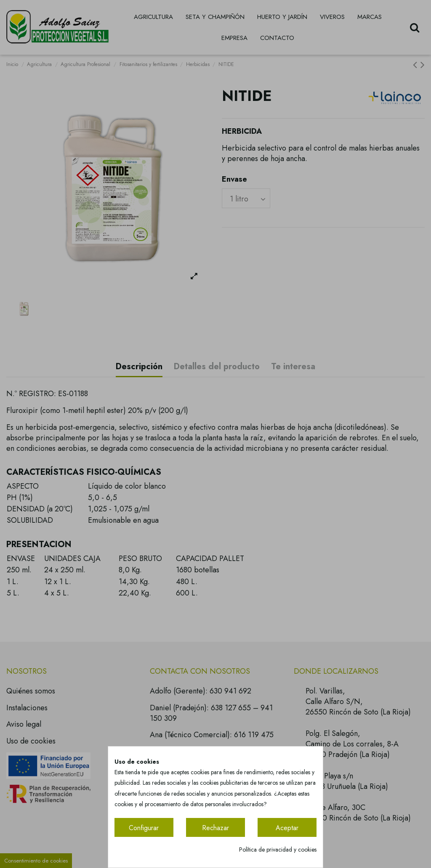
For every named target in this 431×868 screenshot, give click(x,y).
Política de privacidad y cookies (278, 849)
